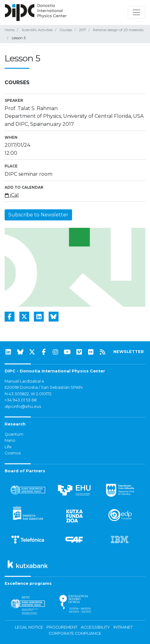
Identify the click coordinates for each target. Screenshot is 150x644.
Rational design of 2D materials (118, 30)
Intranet (123, 627)
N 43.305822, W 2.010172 (28, 394)
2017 (83, 30)
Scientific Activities (37, 30)
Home (10, 30)
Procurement (62, 627)
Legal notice (29, 627)
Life (8, 447)
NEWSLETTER (129, 352)
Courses (66, 30)
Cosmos (13, 453)
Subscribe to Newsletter (38, 215)
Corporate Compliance (75, 633)
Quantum (14, 434)
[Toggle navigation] (136, 12)
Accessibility (95, 627)
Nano (10, 440)
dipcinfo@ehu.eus (23, 406)
